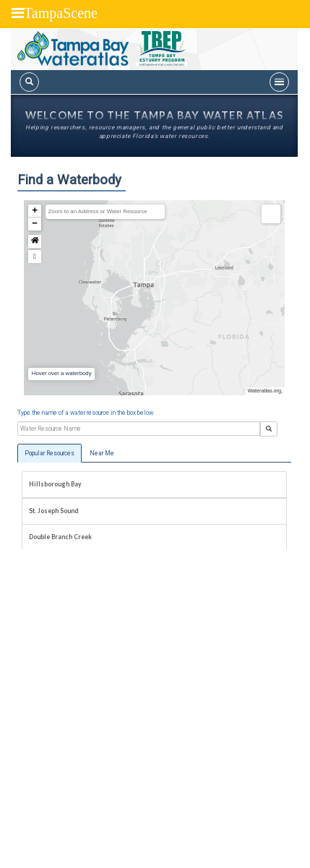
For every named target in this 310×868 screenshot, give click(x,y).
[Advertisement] (155, 709)
